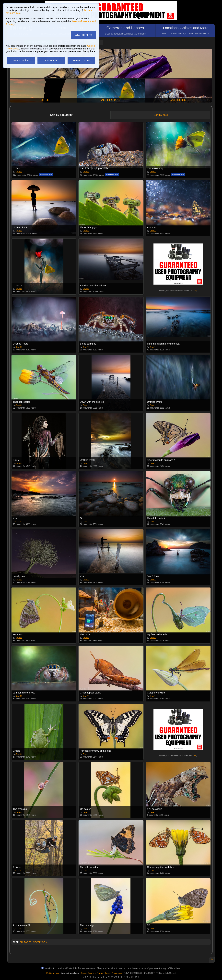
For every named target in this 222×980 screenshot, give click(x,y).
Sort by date (161, 115)
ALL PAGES (25, 942)
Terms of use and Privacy (92, 973)
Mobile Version (53, 973)
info (195, 290)
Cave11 (19, 172)
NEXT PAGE (40, 942)
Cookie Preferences (114, 973)
